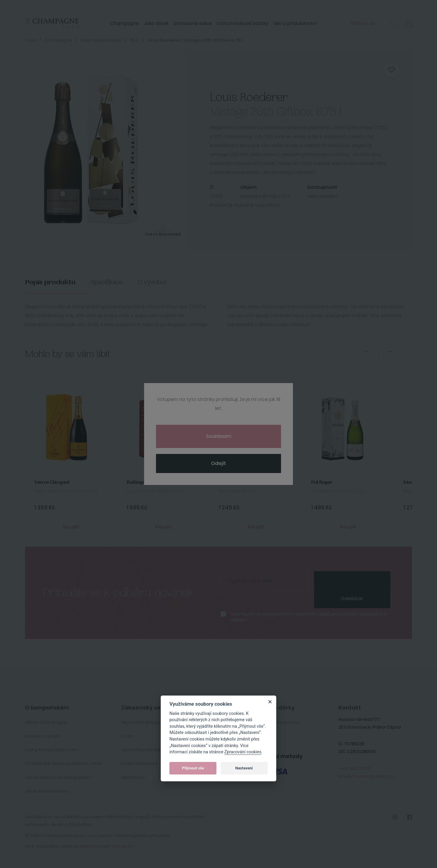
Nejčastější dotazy (141, 722)
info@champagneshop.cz (366, 776)
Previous (368, 352)
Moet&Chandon (237, 482)
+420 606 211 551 (355, 769)
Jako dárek (156, 23)
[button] (394, 25)
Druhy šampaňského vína (52, 750)
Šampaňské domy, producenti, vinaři (63, 763)
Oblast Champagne (46, 722)
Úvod (30, 40)
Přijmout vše (193, 768)
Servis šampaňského (47, 791)
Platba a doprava (139, 763)
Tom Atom (122, 846)
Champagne (125, 23)
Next (389, 352)
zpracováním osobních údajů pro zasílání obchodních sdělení (309, 617)
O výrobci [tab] (152, 282)
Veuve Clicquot (52, 482)
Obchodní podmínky (142, 750)
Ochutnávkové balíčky (243, 23)
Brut (135, 40)
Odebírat (352, 599)
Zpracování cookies (243, 752)
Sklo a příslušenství (295, 23)
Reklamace (133, 777)
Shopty (87, 846)
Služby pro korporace (278, 722)
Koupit (71, 527)
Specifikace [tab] (107, 282)
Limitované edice (193, 23)
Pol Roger (322, 482)
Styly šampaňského (101, 40)
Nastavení (244, 768)
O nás (127, 736)
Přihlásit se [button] (363, 23)
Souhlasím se (309, 617)
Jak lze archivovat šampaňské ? (59, 777)
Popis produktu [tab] (50, 282)
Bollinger (137, 482)
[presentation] (352, 580)
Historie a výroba (42, 736)
